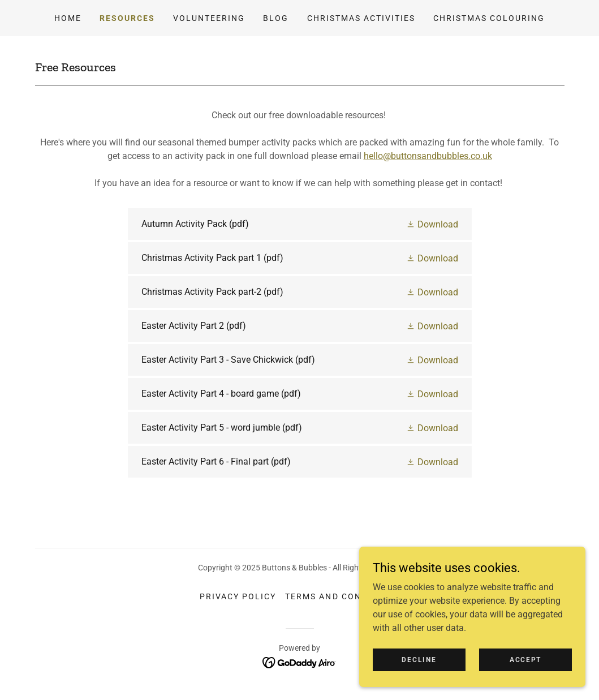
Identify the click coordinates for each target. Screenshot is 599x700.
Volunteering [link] (209, 18)
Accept (525, 675)
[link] (300, 224)
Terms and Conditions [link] (342, 596)
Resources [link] (127, 18)
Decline (419, 675)
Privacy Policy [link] (238, 596)
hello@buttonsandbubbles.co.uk (428, 156)
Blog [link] (276, 18)
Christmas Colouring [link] (489, 18)
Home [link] (68, 18)
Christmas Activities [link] (361, 18)
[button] (432, 224)
